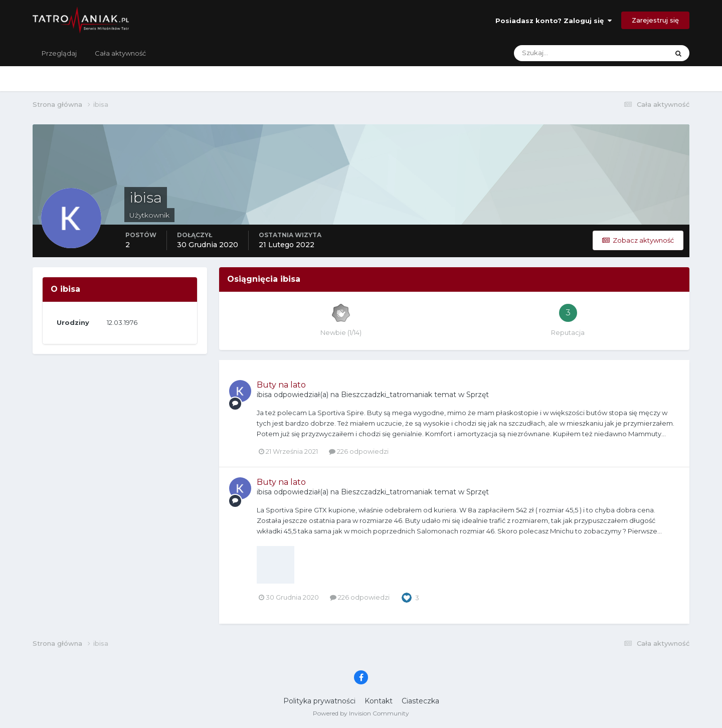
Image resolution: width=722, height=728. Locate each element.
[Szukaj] (552, 53)
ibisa (264, 395)
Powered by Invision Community (361, 713)
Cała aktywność (120, 53)
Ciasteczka (420, 701)
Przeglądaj (59, 53)
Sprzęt (478, 395)
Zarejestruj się (655, 20)
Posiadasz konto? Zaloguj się (554, 21)
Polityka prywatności (319, 701)
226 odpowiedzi (359, 451)
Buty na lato (281, 385)
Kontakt (379, 701)
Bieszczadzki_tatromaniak (387, 395)
